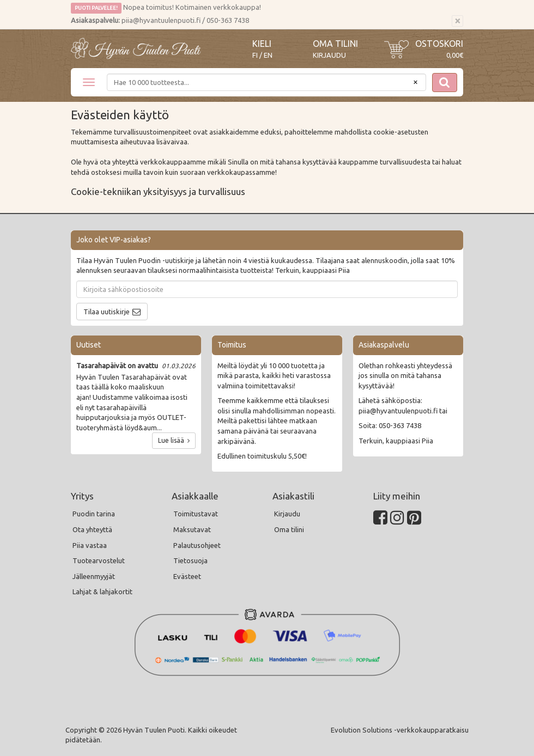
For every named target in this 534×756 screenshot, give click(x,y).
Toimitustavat (196, 514)
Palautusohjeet (197, 545)
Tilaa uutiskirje (107, 312)
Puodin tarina (94, 514)
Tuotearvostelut (99, 560)
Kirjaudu (329, 55)
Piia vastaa (90, 545)
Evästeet (187, 576)
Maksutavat (192, 529)
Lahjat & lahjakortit (102, 592)
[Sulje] (457, 21)
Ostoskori (439, 44)
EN (268, 55)
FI (255, 55)
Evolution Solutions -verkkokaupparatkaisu (400, 730)
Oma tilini (335, 44)
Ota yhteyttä (92, 529)
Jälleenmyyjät (94, 576)
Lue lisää (174, 440)
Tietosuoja (190, 560)
